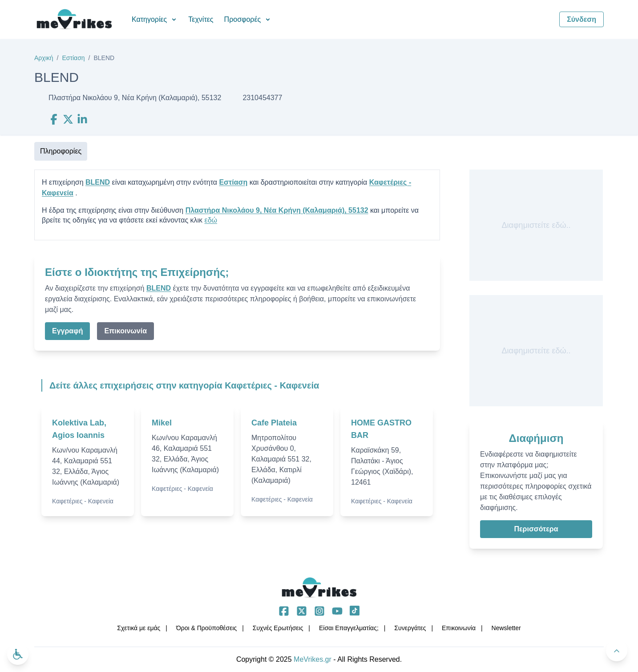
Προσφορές (248, 19)
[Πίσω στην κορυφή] (617, 651)
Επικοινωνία (125, 331)
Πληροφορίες (61, 151)
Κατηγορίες (155, 19)
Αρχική (44, 58)
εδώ (211, 220)
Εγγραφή (67, 331)
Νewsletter (506, 628)
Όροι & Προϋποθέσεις (206, 628)
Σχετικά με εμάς (139, 628)
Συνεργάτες (410, 628)
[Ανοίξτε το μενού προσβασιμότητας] (18, 654)
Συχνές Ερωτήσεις (278, 628)
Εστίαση (73, 58)
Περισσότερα (536, 529)
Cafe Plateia (274, 423)
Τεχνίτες (201, 19)
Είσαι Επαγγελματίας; (349, 628)
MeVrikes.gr (313, 659)
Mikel (162, 423)
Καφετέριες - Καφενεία (83, 501)
